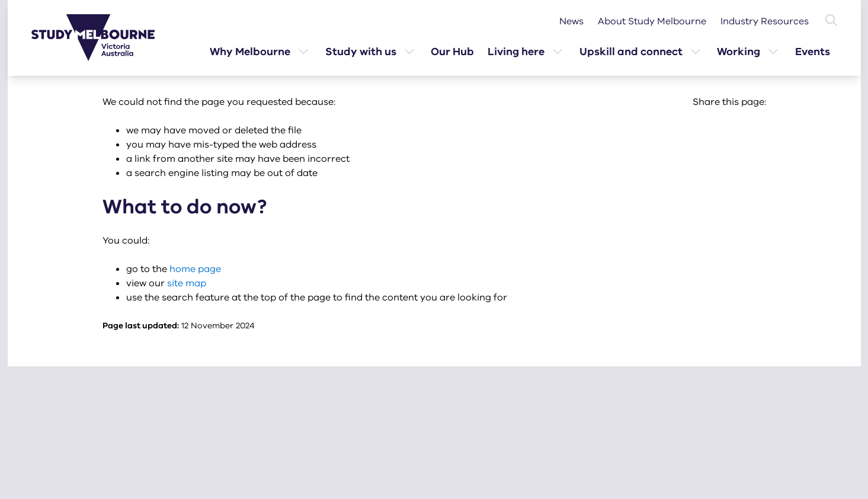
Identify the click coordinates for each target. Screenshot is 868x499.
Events (813, 52)
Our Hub (452, 52)
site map (187, 283)
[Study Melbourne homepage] (100, 38)
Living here (516, 52)
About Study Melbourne (652, 21)
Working (739, 52)
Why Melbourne (250, 52)
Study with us (361, 52)
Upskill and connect (631, 52)
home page (195, 269)
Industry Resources (765, 21)
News (571, 21)
